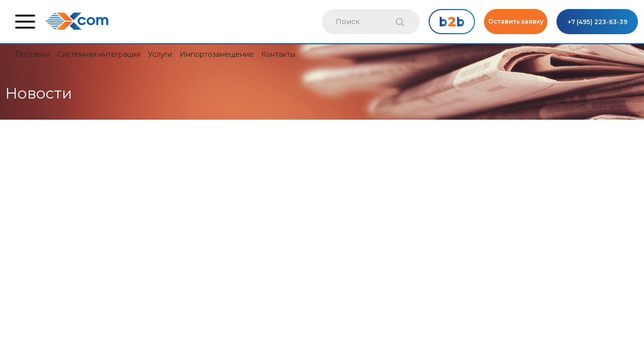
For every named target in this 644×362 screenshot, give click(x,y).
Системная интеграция (99, 54)
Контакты (278, 54)
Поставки (32, 54)
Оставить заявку (516, 21)
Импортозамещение (217, 54)
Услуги (160, 54)
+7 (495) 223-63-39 (597, 22)
